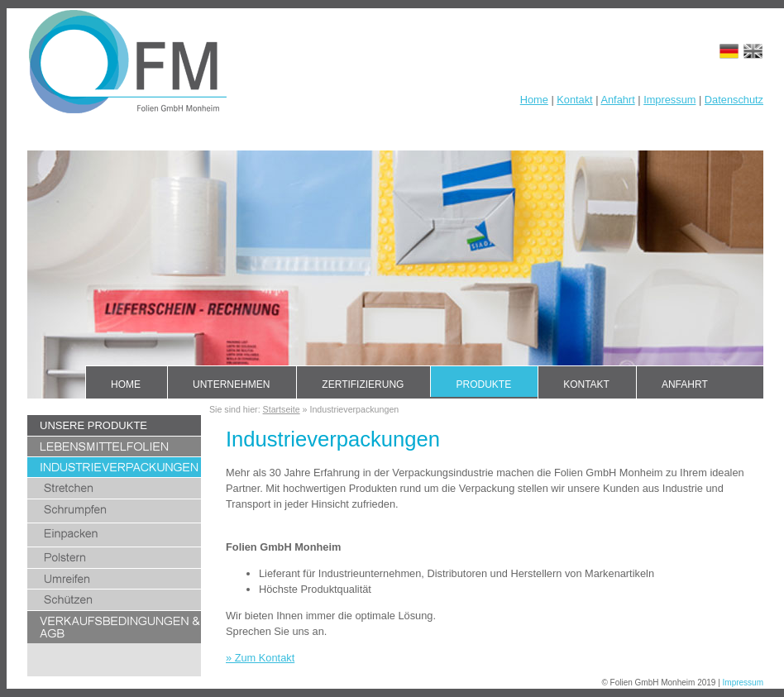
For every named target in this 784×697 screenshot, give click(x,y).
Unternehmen (231, 384)
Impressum (669, 100)
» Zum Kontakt (260, 658)
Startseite (282, 409)
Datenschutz (734, 100)
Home (534, 100)
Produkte (483, 384)
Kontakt (574, 100)
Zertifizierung (363, 384)
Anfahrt (617, 100)
